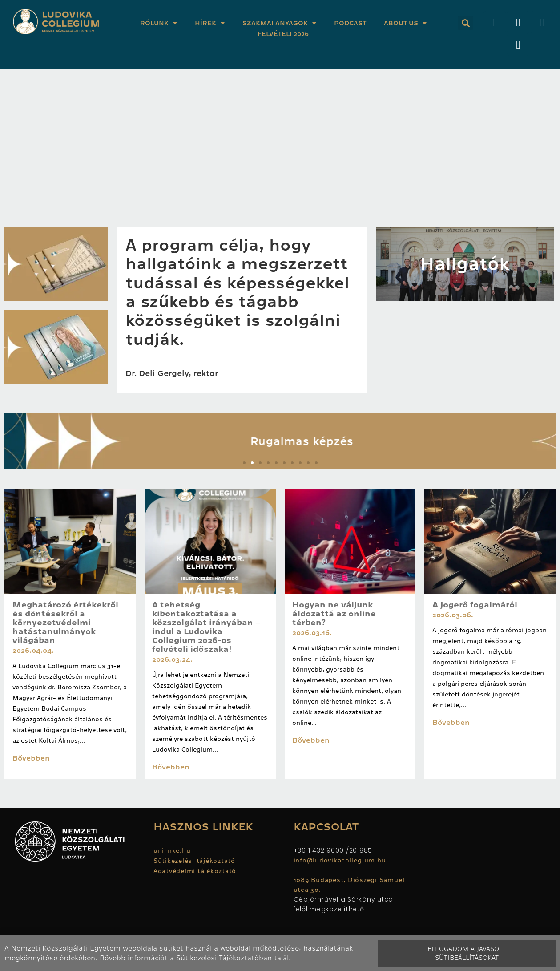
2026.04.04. (33, 651)
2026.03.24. (172, 659)
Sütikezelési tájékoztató (194, 861)
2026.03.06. (453, 615)
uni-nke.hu (172, 850)
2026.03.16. (312, 633)
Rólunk (159, 23)
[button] (465, 23)
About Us (405, 23)
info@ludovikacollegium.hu (341, 860)
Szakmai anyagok (279, 23)
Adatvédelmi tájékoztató (195, 871)
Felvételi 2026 (283, 34)
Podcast (350, 23)
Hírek (210, 23)
